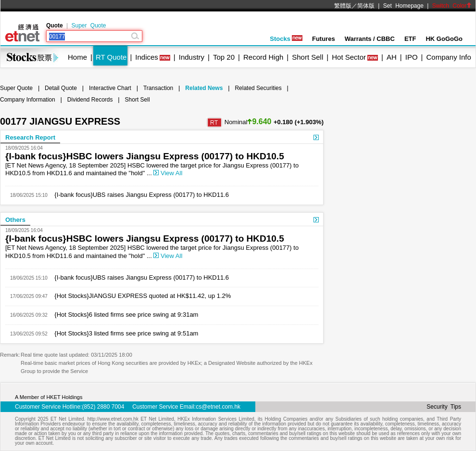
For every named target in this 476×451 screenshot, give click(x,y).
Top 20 (224, 57)
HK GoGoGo (444, 39)
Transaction (158, 88)
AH (392, 57)
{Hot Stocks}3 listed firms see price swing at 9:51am (123, 333)
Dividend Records (90, 100)
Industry (192, 57)
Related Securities (258, 88)
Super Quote (88, 26)
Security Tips (444, 407)
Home (77, 57)
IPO (412, 57)
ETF (410, 39)
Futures (324, 39)
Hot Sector (349, 57)
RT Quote (111, 57)
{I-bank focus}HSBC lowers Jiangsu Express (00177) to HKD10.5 (145, 156)
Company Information (28, 100)
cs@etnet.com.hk (218, 407)
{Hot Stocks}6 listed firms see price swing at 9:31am (123, 315)
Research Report (30, 137)
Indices (147, 57)
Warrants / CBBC (370, 39)
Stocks (286, 39)
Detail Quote (61, 88)
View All (168, 173)
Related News (204, 88)
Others (15, 220)
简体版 (366, 6)
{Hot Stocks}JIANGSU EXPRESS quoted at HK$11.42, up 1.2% (139, 296)
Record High (263, 57)
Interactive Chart (110, 88)
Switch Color (452, 6)
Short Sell (307, 57)
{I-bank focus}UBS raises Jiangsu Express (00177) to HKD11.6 (138, 195)
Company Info (448, 57)
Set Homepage (403, 6)
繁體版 (343, 6)
